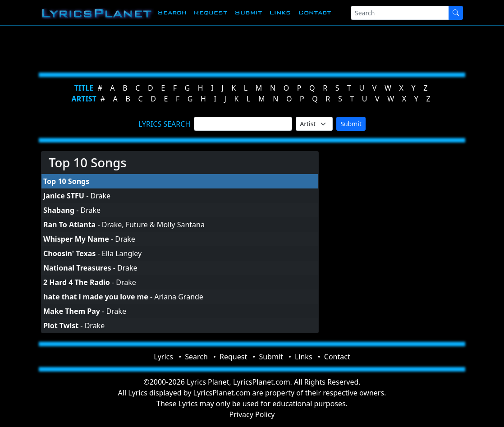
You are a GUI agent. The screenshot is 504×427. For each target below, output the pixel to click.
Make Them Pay (72, 311)
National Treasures (77, 268)
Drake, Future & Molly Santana (153, 225)
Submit (248, 12)
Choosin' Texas (69, 253)
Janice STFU (64, 196)
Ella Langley (122, 253)
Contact (314, 12)
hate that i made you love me (96, 297)
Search (172, 12)
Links (280, 12)
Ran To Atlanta (69, 225)
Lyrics (163, 357)
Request (210, 12)
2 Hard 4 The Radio (77, 282)
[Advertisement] (252, 47)
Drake (100, 196)
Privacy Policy (252, 414)
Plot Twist (61, 326)
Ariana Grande (179, 297)
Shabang (59, 210)
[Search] (400, 13)
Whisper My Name (76, 239)
